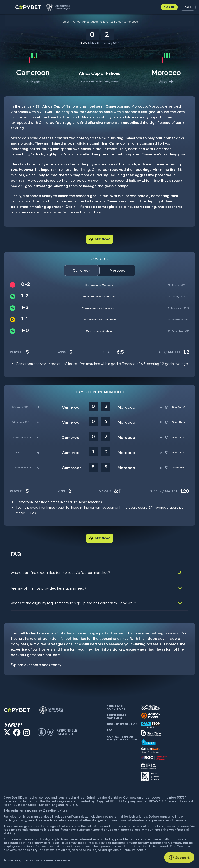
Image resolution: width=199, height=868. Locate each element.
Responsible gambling (116, 715)
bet (98, 648)
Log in (188, 7)
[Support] (179, 857)
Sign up (169, 7)
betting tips (76, 637)
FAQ (110, 729)
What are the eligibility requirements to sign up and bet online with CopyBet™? (73, 602)
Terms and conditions (116, 706)
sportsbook (40, 664)
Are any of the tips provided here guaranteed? (49, 587)
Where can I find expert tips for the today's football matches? (60, 573)
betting (157, 632)
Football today (23, 632)
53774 (182, 796)
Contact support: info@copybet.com (122, 737)
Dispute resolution (122, 723)
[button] (7, 7)
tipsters (18, 637)
